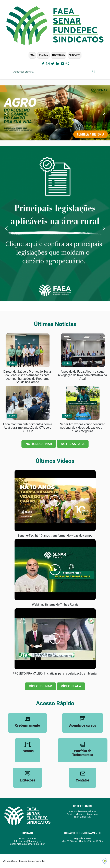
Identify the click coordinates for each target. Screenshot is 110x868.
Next (104, 113)
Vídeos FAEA (71, 686)
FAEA (32, 55)
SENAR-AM (43, 55)
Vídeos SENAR (40, 686)
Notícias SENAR (39, 444)
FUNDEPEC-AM (59, 55)
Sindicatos (75, 55)
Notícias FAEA (73, 444)
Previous (6, 113)
